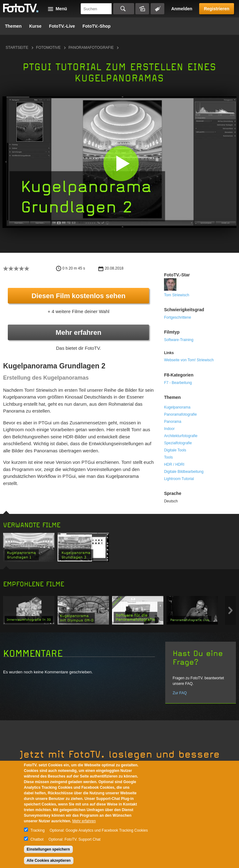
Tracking (38, 830)
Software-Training (179, 340)
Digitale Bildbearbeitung (184, 472)
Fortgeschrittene (178, 317)
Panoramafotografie (91, 48)
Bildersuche (142, 9)
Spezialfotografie (178, 443)
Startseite (17, 48)
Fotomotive (48, 48)
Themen (13, 26)
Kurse (35, 26)
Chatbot (37, 839)
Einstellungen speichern (48, 849)
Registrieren (217, 9)
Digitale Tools (175, 450)
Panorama (173, 422)
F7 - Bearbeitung (178, 383)
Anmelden (182, 9)
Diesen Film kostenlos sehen (78, 296)
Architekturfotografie (181, 436)
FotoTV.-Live (62, 26)
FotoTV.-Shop (96, 26)
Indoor (169, 429)
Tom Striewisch (177, 295)
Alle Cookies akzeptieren (49, 861)
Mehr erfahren (79, 332)
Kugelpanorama (177, 407)
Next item (230, 610)
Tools (168, 457)
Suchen (124, 9)
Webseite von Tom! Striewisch (189, 360)
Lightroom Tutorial (179, 479)
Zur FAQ (180, 693)
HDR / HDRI (174, 464)
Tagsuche (157, 9)
